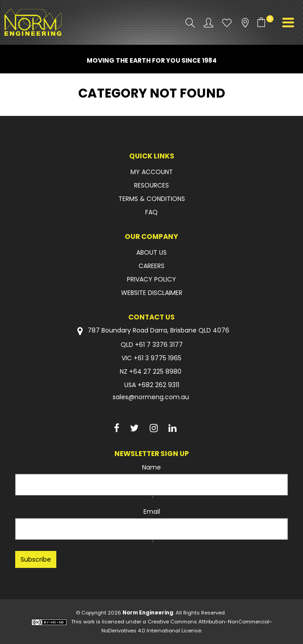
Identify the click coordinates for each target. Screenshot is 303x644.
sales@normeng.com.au (151, 397)
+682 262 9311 (158, 385)
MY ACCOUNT (152, 172)
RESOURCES (151, 185)
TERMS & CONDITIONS (152, 199)
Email (152, 512)
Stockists (245, 23)
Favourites (227, 23)
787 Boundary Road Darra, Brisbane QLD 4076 (151, 331)
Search (190, 23)
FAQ (151, 212)
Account (208, 23)
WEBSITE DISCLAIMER (152, 293)
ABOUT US (151, 252)
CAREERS (151, 266)
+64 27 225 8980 (155, 371)
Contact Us (151, 317)
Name (151, 467)
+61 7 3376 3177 (159, 345)
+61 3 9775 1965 (158, 358)
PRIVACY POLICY (151, 279)
